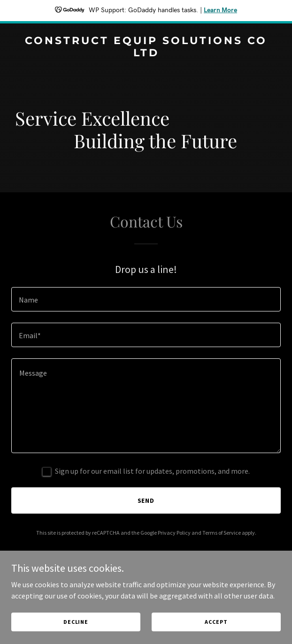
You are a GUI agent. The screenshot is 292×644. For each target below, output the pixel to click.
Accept (216, 622)
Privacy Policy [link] (174, 533)
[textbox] (146, 299)
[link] (146, 53)
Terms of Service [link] (222, 533)
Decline (76, 622)
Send (146, 500)
